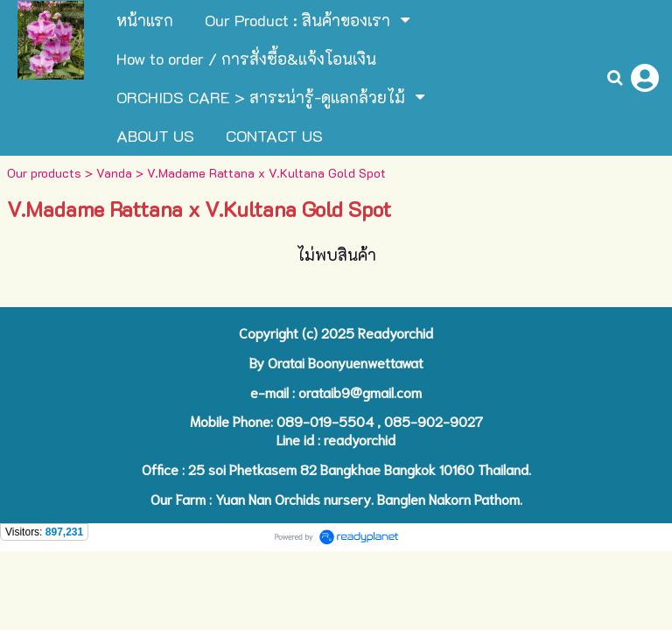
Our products (44, 173)
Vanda (114, 173)
